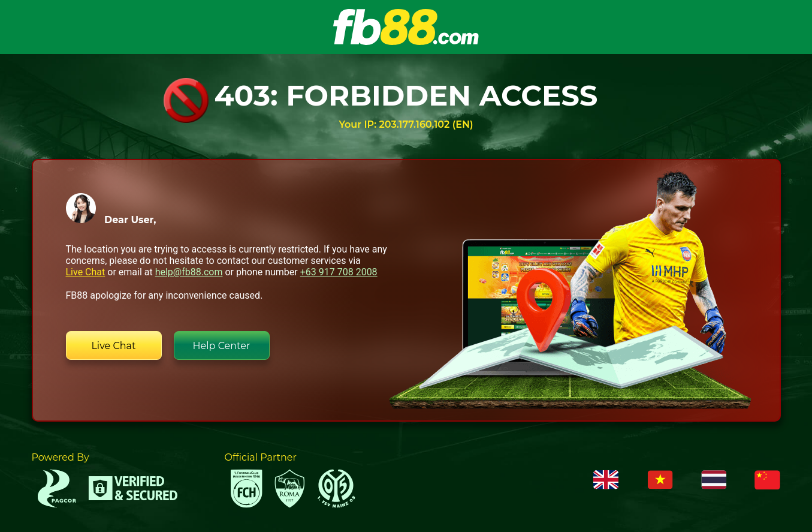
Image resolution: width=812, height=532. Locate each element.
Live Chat (86, 272)
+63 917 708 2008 (339, 272)
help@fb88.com (189, 272)
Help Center (222, 346)
